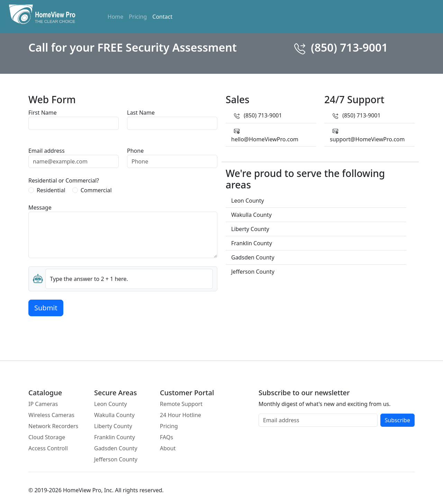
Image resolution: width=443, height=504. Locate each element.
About (168, 448)
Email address (47, 151)
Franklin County (115, 437)
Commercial (96, 190)
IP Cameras (43, 404)
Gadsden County (116, 448)
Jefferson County (116, 459)
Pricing (138, 17)
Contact (162, 17)
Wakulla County (114, 415)
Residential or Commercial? (64, 180)
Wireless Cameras (51, 415)
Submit (46, 308)
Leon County (111, 404)
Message (40, 207)
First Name (43, 113)
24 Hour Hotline (180, 415)
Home (116, 17)
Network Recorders (53, 426)
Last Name (141, 113)
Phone (135, 151)
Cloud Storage (47, 437)
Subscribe (397, 420)
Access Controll (48, 448)
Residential (51, 190)
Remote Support (181, 404)
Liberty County (113, 426)
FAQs (166, 437)
